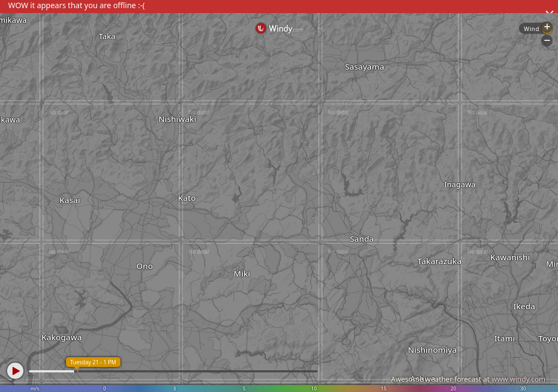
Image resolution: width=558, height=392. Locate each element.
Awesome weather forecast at (468, 379)
